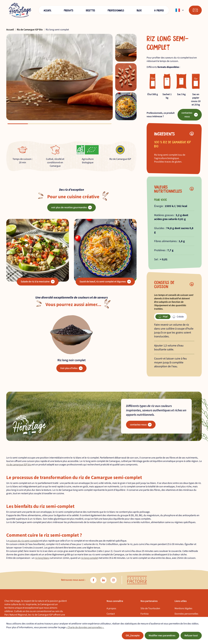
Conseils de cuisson (164, 284)
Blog (139, 10)
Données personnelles (186, 614)
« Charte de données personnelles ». (85, 627)
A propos (111, 608)
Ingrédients (165, 134)
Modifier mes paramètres (162, 636)
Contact (111, 614)
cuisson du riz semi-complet (24, 541)
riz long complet (89, 558)
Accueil (47, 10)
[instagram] (113, 580)
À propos (159, 10)
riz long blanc (42, 558)
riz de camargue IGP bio (19, 465)
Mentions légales (183, 608)
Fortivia (145, 614)
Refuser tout (191, 636)
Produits (69, 10)
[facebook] (93, 580)
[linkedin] (103, 580)
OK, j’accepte (133, 636)
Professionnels (116, 10)
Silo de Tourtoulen (150, 608)
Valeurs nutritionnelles (168, 189)
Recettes (90, 10)
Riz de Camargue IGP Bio (30, 30)
